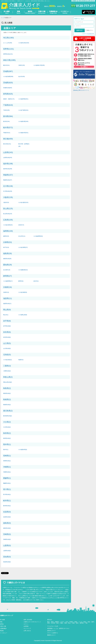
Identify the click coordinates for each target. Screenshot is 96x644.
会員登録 (26, 626)
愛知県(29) (7, 265)
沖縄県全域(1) (7, 472)
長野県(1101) (8, 49)
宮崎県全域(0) (7, 539)
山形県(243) (8, 152)
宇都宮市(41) (7, 133)
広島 (48, 623)
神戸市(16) (6, 247)
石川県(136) (8, 186)
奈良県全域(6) (7, 337)
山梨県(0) (7, 546)
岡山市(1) (6, 315)
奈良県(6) (7, 332)
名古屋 (53, 623)
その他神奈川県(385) (39, 65)
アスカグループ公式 (53, 626)
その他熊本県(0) (23, 450)
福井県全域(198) (8, 169)
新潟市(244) (6, 121)
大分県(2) (7, 422)
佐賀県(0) (7, 512)
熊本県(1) (7, 444)
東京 (48, 622)
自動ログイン (90, 30)
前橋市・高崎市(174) (9, 99)
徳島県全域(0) (7, 528)
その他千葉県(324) (23, 110)
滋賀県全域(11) (7, 304)
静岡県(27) (7, 276)
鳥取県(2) (7, 388)
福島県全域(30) (7, 259)
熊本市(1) (6, 450)
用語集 (2, 631)
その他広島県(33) (8, 225)
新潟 (85, 622)
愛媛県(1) (7, 478)
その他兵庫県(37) (23, 247)
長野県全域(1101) (8, 54)
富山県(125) (8, 209)
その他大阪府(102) (23, 202)
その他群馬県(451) (23, 99)
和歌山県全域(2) (8, 382)
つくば (80, 622)
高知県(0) (7, 557)
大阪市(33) (6, 202)
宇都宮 (71, 622)
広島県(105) (8, 220)
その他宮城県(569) (8, 77)
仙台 (57, 623)
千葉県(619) (8, 105)
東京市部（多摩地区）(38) (24, 145)
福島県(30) (7, 254)
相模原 (57, 622)
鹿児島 (82, 623)
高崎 (76, 622)
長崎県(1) (7, 456)
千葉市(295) (6, 110)
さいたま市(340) (8, 43)
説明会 (2, 624)
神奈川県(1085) (9, 60)
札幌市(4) (21, 360)
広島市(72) (21, 225)
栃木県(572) (8, 128)
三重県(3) (7, 366)
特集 (1, 622)
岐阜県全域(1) (7, 506)
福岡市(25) (6, 236)
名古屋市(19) (7, 270)
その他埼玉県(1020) (24, 43)
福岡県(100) (8, 231)
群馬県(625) (8, 94)
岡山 (69, 623)
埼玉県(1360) (8, 38)
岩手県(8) (7, 321)
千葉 (86, 623)
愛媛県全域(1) (7, 483)
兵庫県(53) (7, 242)
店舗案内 (74, 1)
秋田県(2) (7, 433)
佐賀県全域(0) (7, 517)
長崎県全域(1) (7, 461)
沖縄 (65, 623)
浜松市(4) (36, 281)
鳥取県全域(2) (7, 393)
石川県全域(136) (8, 191)
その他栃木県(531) (23, 133)
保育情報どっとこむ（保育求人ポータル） (59, 628)
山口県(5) (7, 343)
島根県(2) (7, 400)
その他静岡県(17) (8, 281)
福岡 (93, 622)
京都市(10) (6, 292)
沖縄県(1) (7, 467)
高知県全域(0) (7, 562)
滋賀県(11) (7, 298)
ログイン (26, 624)
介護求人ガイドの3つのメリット (32, 622)
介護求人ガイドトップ (6, 615)
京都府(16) (7, 287)
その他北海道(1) (8, 360)
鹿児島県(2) (8, 411)
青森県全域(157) (8, 180)
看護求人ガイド (51, 635)
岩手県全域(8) (7, 326)
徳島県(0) (7, 523)
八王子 (62, 622)
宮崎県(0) (7, 534)
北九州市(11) (22, 236)
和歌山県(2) (8, 377)
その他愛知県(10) (23, 270)
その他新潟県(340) (23, 121)
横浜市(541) (6, 65)
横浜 (52, 622)
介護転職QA (3, 628)
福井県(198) (8, 164)
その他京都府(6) (23, 292)
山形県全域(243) (8, 158)
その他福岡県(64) (38, 236)
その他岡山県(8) (23, 315)
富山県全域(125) (8, 214)
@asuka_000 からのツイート (81, 90)
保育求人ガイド (51, 631)
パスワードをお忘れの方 (88, 34)
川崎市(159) (21, 65)
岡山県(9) (7, 310)
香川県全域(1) (7, 494)
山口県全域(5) (7, 348)
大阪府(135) (8, 197)
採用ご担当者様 (82, 1)
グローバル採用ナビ (53, 633)
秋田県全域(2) (7, 438)
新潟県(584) (8, 116)
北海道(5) (7, 355)
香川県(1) (7, 489)
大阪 (89, 622)
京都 (73, 623)
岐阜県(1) (7, 501)
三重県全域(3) (7, 371)
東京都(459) (8, 139)
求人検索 (2, 620)
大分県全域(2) (7, 427)
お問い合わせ (91, 1)
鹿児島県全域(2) (8, 416)
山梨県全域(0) (7, 551)
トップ (3, 18)
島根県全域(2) (7, 405)
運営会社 (50, 620)
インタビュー (4, 633)
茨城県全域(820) (8, 88)
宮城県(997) (8, 71)
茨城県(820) (8, 83)
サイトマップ (27, 628)
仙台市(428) (21, 77)
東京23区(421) (7, 144)
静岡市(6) (21, 281)
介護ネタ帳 (3, 626)
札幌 (61, 623)
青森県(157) (8, 175)
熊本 (77, 623)
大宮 (67, 622)
